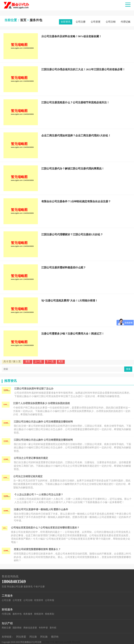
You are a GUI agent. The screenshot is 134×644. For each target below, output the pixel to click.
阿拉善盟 (21, 637)
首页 (23, 20)
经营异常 (39, 600)
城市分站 (59, 642)
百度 (4, 587)
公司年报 (50, 600)
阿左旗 (33, 637)
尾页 (61, 361)
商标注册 (6, 628)
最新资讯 (28, 587)
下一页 (50, 361)
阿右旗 (44, 637)
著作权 (53, 628)
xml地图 (68, 642)
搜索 (128, 369)
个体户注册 (39, 587)
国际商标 (17, 628)
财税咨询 (39, 614)
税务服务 (28, 614)
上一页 (39, 361)
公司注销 (111, 22)
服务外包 (36, 20)
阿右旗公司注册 (15, 587)
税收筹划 (50, 614)
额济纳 (55, 637)
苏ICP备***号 (48, 642)
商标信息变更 (30, 628)
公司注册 (81, 22)
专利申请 (43, 628)
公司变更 (96, 22)
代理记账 (126, 22)
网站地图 (76, 642)
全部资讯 (66, 22)
